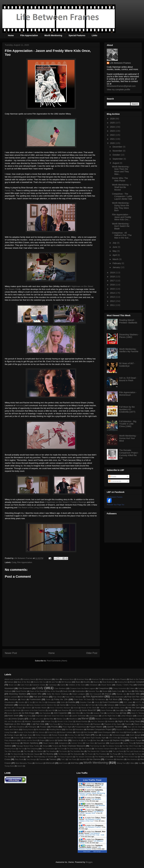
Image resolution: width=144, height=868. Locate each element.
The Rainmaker (126, 754)
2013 (113, 297)
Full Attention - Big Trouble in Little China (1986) (128, 424)
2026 (113, 119)
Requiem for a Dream (124, 730)
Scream (7, 738)
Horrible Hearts (41, 708)
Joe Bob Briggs (28, 713)
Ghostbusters (10, 702)
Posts (112, 477)
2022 (113, 135)
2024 (113, 127)
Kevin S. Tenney (138, 713)
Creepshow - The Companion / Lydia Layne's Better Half (122, 196)
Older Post (92, 653)
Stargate (107, 740)
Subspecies (63, 743)
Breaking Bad (122, 682)
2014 (113, 293)
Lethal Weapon (127, 716)
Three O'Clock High (131, 757)
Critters (132, 688)
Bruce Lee (13, 685)
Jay (126, 710)
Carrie (63, 685)
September (118, 159)
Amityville (108, 679)
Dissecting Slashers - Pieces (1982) (129, 336)
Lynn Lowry (39, 719)
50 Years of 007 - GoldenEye (127, 365)
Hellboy (101, 705)
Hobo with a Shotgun (15, 708)
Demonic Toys (94, 691)
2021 (113, 139)
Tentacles (55, 746)
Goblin (63, 702)
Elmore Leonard (11, 697)
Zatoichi (20, 766)
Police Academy (18, 727)
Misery (20, 721)
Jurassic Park (98, 713)
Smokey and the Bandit (29, 740)
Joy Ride (87, 713)
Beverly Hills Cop (40, 682)
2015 (113, 289)
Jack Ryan (75, 710)
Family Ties (10, 190)
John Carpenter (60, 713)
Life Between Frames (120, 63)
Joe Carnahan (45, 713)
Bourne (96, 682)
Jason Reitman (107, 710)
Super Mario (90, 743)
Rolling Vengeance (42, 735)
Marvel (85, 719)
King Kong (27, 716)
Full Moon (113, 699)
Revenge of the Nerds (25, 732)
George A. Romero (131, 699)
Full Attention (100, 699)
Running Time (73, 735)
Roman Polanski (58, 735)
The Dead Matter (73, 749)
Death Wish (68, 691)
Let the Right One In (109, 716)
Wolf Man (75, 763)
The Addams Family (112, 746)
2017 (113, 281)
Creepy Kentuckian (120, 688)
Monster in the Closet (65, 721)
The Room (138, 754)
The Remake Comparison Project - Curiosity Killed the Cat (129, 454)
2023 (113, 131)
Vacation (83, 759)
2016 (113, 285)
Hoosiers (28, 708)
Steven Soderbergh (12, 743)
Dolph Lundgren (79, 694)
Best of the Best (24, 682)
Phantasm (97, 724)
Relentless (79, 729)
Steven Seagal (136, 740)
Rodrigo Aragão (13, 735)
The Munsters (63, 754)
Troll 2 (63, 759)
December (118, 147)
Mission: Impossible (33, 721)
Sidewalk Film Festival (75, 738)
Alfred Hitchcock (45, 679)
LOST (31, 719)
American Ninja (83, 679)
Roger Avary (27, 735)
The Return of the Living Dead (31, 508)
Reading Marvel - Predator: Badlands (128, 321)
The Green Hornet (135, 749)
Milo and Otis (9, 721)
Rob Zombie (88, 732)
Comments (115, 481)
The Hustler (63, 751)
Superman (101, 743)
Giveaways (52, 702)
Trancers (43, 759)
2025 (113, 123)
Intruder (18, 710)
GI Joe (30, 702)
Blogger (89, 862)
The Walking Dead (102, 757)
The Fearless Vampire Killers (104, 749)
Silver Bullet (113, 738)
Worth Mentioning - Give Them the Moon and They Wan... (121, 170)
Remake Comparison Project (99, 729)
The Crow (61, 749)
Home (11, 35)
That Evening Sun (96, 746)
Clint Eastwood (25, 688)
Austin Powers (121, 679)
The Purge (113, 754)
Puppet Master (96, 727)
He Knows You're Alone (77, 705)
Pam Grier (40, 724)
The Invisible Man (77, 751)
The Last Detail (118, 751)
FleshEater (13, 699)
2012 (113, 301)
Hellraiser (20, 405)
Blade (78, 682)
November (118, 151)
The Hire (27, 751)
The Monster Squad (32, 754)
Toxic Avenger (31, 759)
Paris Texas (53, 724)
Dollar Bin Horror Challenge (58, 694)
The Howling (51, 751)
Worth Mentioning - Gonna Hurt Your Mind (128, 438)
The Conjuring (32, 749)
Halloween (9, 705)
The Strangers (21, 757)
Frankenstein (35, 699)
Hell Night (92, 705)
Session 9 (17, 738)
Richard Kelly (52, 732)
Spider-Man (62, 740)
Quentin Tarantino (115, 727)
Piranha (128, 724)
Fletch (23, 699)
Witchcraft (50, 763)
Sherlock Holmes (37, 738)
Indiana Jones (119, 708)
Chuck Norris (106, 685)
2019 (113, 273)
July (115, 243)
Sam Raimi (85, 735)
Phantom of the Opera (113, 724)
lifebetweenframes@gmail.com (121, 86)
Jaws (118, 710)
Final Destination (117, 697)
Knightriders (40, 716)
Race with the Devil (135, 727)
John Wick (76, 713)
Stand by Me (77, 740)
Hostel (76, 708)
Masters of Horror (102, 719)
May (115, 251)
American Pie (97, 679)
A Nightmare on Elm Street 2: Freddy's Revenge (65, 502)
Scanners (105, 735)
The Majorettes (16, 754)
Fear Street (58, 697)
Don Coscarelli (95, 694)
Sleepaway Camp (127, 738)
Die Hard (128, 691)
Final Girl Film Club (136, 697)
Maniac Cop (61, 719)
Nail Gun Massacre (98, 721)
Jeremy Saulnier (13, 713)
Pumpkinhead (80, 727)
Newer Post (11, 653)
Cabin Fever (25, 685)
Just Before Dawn (113, 713)
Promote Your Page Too (115, 505)
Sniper (42, 740)
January (117, 267)
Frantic (48, 700)
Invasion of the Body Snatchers (34, 710)
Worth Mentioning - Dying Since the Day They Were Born (121, 207)
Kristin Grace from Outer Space (58, 716)
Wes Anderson (132, 759)
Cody (14, 562)
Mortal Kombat (82, 721)
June (115, 247)
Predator (43, 727)
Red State (69, 730)
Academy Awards (29, 679)
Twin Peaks (72, 759)
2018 (113, 277)
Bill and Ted (53, 682)
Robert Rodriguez (104, 732)
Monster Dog (50, 721)
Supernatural (115, 743)
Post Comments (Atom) (57, 661)
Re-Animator (41, 729)
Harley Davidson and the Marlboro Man (43, 705)
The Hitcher (38, 751)
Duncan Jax (121, 694)
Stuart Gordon (49, 743)
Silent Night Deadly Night (96, 738)
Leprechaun (94, 716)
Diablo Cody (117, 691)
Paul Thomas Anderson (68, 724)
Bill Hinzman (66, 682)
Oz (32, 724)
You (140, 763)
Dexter (105, 691)
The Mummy (48, 754)
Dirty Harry (139, 691)
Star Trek (87, 740)
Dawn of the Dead (37, 691)
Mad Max (50, 719)
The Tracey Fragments (65, 757)
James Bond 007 (89, 710)
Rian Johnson (40, 732)
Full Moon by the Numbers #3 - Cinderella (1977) (127, 409)
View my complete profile (118, 90)
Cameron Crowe (39, 685)
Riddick (78, 732)
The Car (21, 749)
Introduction (9, 710)
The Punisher (101, 754)
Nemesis (111, 721)
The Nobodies (76, 754)
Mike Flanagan (136, 719)
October (117, 155)
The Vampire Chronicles (84, 757)
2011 (113, 305)
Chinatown (93, 685)
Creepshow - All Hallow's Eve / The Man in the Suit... (122, 235)
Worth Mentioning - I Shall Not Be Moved (121, 187)
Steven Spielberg (31, 743)
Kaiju (124, 713)
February (117, 263)
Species (52, 740)
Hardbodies (22, 705)
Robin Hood (119, 732)
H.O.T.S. (139, 702)
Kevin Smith (13, 716)
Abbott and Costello (12, 679)
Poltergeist (32, 727)
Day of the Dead (53, 691)
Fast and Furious (41, 697)
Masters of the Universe (120, 719)
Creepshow (103, 688)
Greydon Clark (86, 702)
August (116, 163)
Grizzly (97, 702)
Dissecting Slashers (17, 694)
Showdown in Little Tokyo (55, 738)
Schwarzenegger (119, 735)
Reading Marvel (55, 729)
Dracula (108, 694)
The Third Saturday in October (42, 757)
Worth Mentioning (53, 35)
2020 (113, 143)
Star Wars (97, 740)
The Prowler (89, 754)
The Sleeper (9, 757)
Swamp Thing (128, 743)
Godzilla (72, 702)
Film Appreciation (29, 35)
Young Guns (9, 766)
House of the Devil (89, 708)
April (115, 255)
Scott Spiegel (135, 735)
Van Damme (95, 759)
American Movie (68, 679)
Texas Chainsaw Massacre (73, 746)
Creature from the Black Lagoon (82, 688)
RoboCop (130, 732)
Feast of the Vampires (74, 697)
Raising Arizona (28, 730)
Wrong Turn (121, 763)
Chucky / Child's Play (124, 685)
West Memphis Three (24, 763)
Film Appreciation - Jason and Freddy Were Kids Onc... (122, 217)
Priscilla (55, 727)
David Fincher (21, 691)
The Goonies (122, 749)
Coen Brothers (60, 688)
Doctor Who (36, 694)
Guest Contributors (111, 702)
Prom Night (67, 727)
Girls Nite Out (40, 702)
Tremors (53, 759)
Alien (57, 679)
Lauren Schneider (79, 716)
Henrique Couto (125, 705)
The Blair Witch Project (130, 746)
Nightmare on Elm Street (15, 724)
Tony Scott (19, 759)
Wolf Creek (63, 763)
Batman (10, 682)
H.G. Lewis (128, 702)
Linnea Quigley (17, 719)
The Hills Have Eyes (12, 751)
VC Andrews (109, 759)
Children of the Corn (77, 685)
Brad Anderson (108, 682)
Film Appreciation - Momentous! (128, 394)
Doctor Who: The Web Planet (120, 179)
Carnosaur (53, 685)
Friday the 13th (61, 699)
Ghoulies (21, 702)
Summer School (77, 743)
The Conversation (48, 749)
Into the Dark (134, 708)
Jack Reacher (63, 710)
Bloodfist (87, 682)
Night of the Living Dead (129, 721)
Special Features (77, 35)
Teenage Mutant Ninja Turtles (28, 746)
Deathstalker (80, 691)
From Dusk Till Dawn (82, 699)
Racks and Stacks (12, 729)
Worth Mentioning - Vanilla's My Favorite (129, 350)
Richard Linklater (66, 732)
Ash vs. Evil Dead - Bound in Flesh (128, 379)
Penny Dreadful (85, 724)
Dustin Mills (135, 694)
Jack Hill (51, 710)
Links (95, 35)
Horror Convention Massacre (60, 708)
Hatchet (63, 705)
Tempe (45, 746)
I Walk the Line (105, 708)
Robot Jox (140, 732)
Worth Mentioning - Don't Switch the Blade (121, 226)
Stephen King (118, 740)
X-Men (132, 763)
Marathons (73, 719)
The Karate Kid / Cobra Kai (98, 751)
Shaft (26, 738)
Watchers (120, 759)
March (116, 259)
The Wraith (117, 757)
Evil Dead (25, 697)
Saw (97, 735)
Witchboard (39, 763)
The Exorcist (86, 749)
